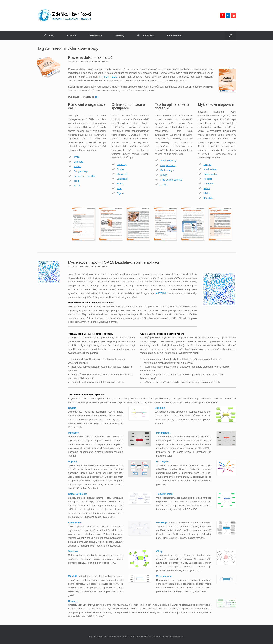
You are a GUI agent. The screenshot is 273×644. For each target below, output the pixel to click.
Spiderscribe (210, 174)
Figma (120, 193)
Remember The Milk (84, 176)
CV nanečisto (175, 35)
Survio (164, 175)
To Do (77, 186)
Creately (73, 601)
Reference (146, 35)
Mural (120, 184)
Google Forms (168, 165)
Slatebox (73, 551)
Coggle (207, 164)
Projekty (119, 35)
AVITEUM (161, 293)
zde (97, 97)
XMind (207, 193)
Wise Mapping (164, 576)
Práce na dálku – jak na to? (90, 57)
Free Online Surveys (171, 180)
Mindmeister (210, 169)
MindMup (162, 523)
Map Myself (163, 461)
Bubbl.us (160, 408)
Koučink (72, 35)
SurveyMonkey (168, 161)
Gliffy (159, 551)
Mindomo (208, 184)
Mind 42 (73, 576)
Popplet (208, 179)
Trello (77, 157)
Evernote (78, 162)
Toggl (76, 181)
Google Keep (81, 171)
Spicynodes (75, 523)
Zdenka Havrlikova (99, 62)
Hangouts (122, 174)
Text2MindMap (164, 494)
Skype (120, 169)
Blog (49, 35)
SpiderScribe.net (78, 494)
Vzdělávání (96, 35)
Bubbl (207, 188)
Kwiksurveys (167, 170)
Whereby (122, 164)
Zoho (163, 185)
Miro (119, 188)
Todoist (77, 166)
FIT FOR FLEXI (108, 77)
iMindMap (209, 198)
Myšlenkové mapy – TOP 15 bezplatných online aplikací (114, 262)
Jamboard (122, 179)
